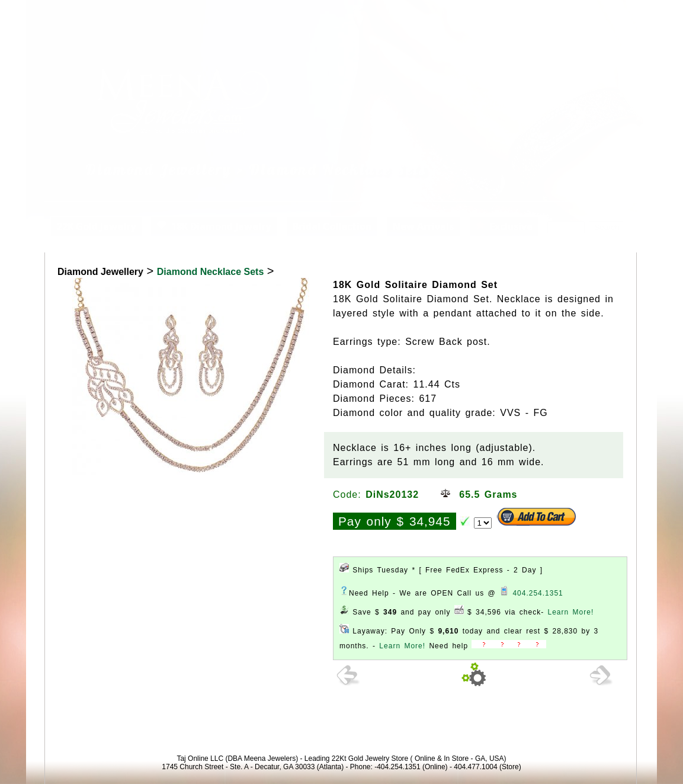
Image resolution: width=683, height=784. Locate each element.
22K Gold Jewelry (96, 226)
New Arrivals (423, 226)
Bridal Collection (332, 226)
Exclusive (504, 226)
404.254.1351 (538, 593)
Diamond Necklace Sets (211, 272)
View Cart (583, 14)
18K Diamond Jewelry (214, 226)
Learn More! (571, 612)
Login (538, 14)
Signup (631, 14)
